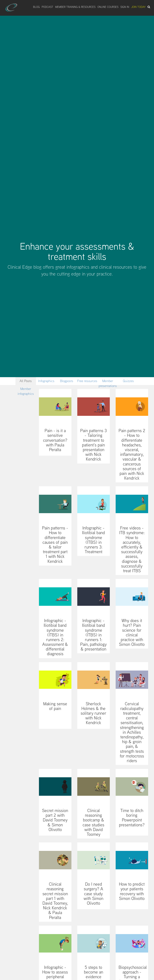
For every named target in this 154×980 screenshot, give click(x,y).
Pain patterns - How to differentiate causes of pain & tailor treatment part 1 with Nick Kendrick (55, 544)
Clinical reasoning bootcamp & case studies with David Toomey (93, 822)
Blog (36, 7)
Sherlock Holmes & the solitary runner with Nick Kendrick (93, 713)
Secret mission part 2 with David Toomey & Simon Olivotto (55, 820)
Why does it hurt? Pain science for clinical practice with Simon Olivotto (132, 632)
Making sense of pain (55, 706)
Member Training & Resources (75, 7)
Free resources (87, 381)
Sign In (125, 7)
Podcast (47, 7)
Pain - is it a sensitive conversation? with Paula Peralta (55, 440)
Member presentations (108, 382)
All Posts (26, 381)
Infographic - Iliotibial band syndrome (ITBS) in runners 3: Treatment (93, 540)
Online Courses (108, 7)
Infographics (46, 381)
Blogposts (67, 381)
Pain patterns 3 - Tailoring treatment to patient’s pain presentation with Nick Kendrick (93, 445)
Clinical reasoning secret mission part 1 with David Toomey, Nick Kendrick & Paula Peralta (55, 901)
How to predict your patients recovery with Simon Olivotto (132, 891)
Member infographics (26, 390)
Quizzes (128, 381)
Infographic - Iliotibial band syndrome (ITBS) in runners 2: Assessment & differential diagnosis (55, 637)
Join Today (138, 7)
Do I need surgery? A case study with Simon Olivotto (93, 894)
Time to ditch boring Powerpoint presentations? (132, 818)
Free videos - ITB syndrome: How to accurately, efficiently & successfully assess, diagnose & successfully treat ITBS (132, 549)
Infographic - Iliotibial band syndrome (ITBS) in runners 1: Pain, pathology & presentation (93, 635)
